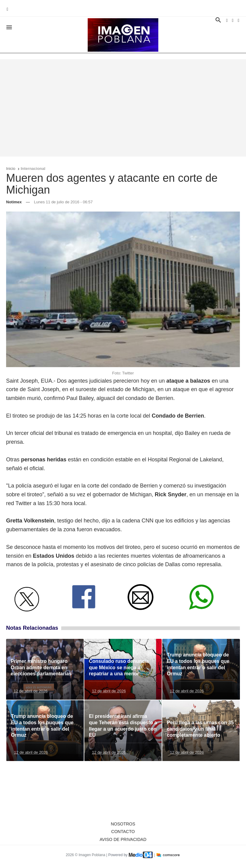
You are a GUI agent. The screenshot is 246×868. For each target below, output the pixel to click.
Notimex (14, 202)
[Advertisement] (123, 108)
